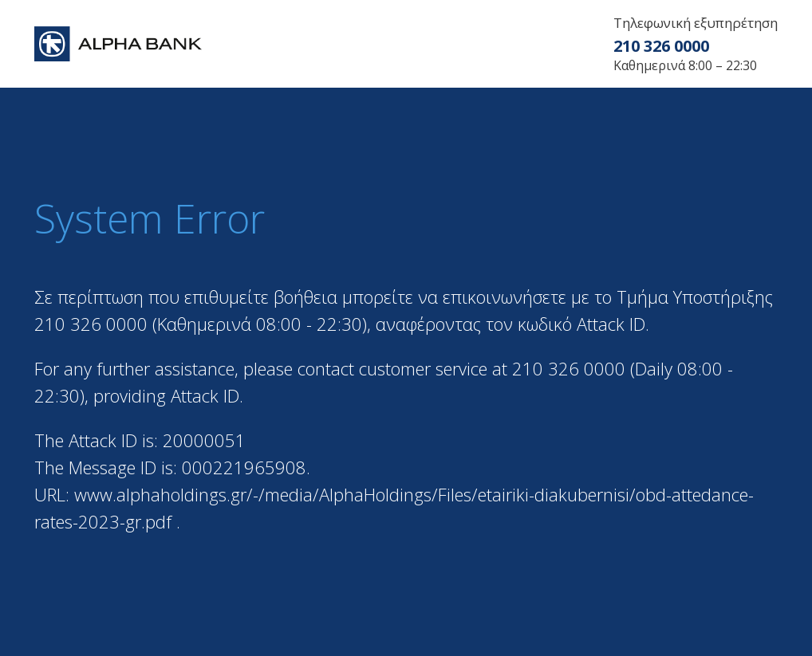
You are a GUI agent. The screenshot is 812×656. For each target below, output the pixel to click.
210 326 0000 (661, 46)
